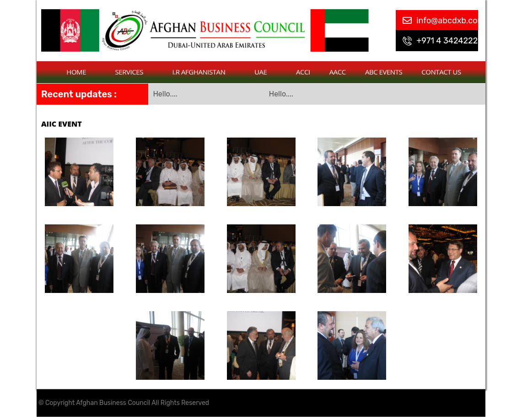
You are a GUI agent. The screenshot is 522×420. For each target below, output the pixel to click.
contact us (441, 72)
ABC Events (384, 72)
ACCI (303, 72)
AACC (338, 72)
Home (81, 72)
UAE (266, 72)
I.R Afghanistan (204, 72)
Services (134, 72)
